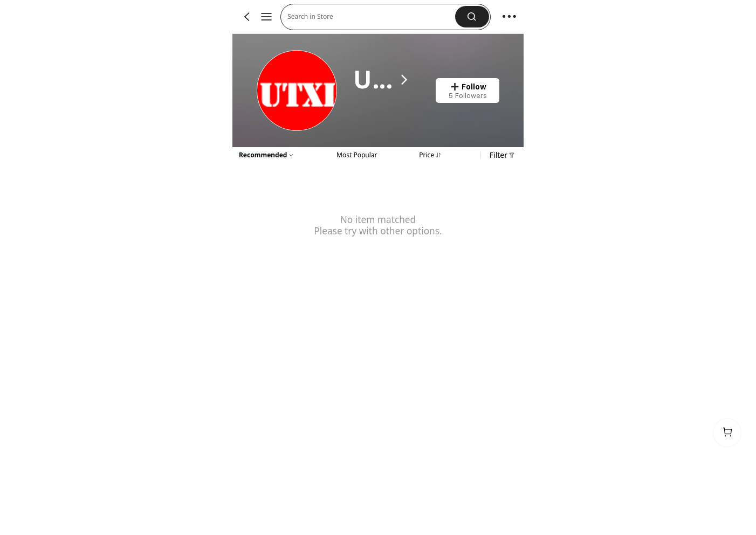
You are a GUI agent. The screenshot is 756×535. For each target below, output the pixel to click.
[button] (371, 17)
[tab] (357, 154)
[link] (298, 91)
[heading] (382, 80)
